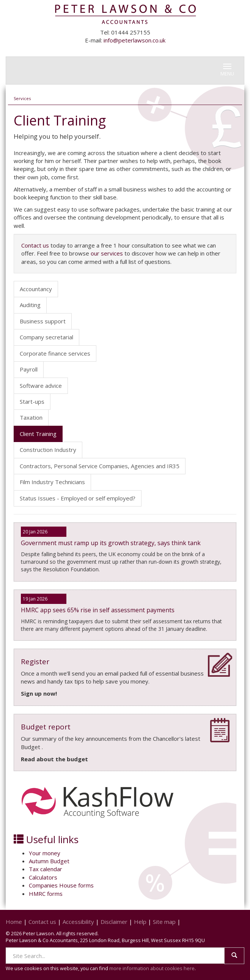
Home (14, 922)
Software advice (41, 386)
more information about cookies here (152, 968)
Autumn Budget (49, 861)
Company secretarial (46, 337)
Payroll (29, 369)
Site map (164, 922)
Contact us (35, 245)
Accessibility (78, 922)
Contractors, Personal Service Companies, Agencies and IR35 (100, 466)
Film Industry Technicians (52, 482)
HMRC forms (46, 894)
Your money (45, 853)
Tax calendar (46, 869)
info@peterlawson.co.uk (134, 40)
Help (140, 922)
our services (107, 253)
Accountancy (36, 289)
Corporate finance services (55, 353)
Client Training (38, 434)
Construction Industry (48, 450)
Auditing (30, 305)
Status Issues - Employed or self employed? (78, 498)
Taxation (31, 417)
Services (22, 98)
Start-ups (32, 401)
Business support (43, 321)
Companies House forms (61, 885)
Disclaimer (114, 922)
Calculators (43, 877)
